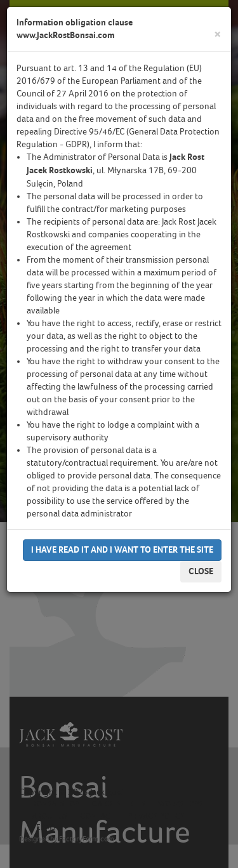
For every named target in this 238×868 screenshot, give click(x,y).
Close (201, 571)
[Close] (218, 35)
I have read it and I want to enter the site (122, 550)
